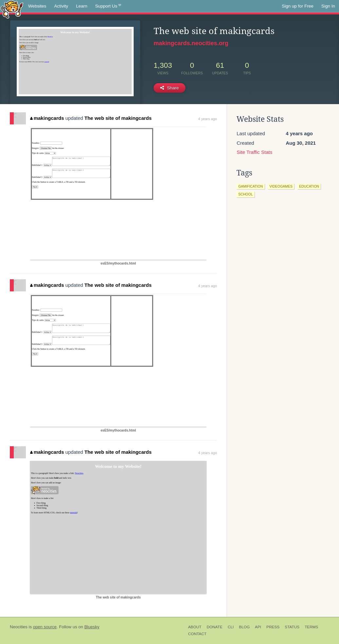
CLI (231, 627)
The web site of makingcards (118, 118)
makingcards (47, 118)
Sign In (328, 6)
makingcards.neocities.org (191, 43)
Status (292, 627)
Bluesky (92, 627)
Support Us (108, 6)
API (258, 627)
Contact (197, 634)
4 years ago (207, 119)
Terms (311, 627)
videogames (281, 186)
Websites (37, 6)
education (309, 186)
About (195, 627)
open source (45, 627)
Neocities (19, 627)
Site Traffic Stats (254, 152)
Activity (61, 6)
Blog (245, 627)
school (245, 194)
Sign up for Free (298, 6)
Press (273, 627)
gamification (250, 186)
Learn (82, 6)
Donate (215, 627)
